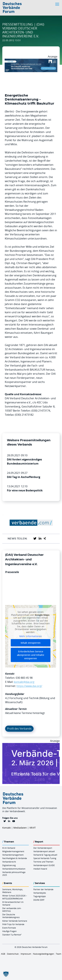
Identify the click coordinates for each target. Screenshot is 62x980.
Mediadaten (20, 828)
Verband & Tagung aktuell (45, 855)
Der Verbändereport (43, 848)
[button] (6, 974)
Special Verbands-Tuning (45, 858)
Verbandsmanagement (13, 855)
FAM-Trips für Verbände (13, 924)
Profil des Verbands (19, 729)
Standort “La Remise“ (12, 935)
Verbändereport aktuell (44, 851)
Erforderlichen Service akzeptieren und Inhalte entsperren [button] (31, 655)
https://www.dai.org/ (29, 686)
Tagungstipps (40, 896)
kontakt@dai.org (24, 682)
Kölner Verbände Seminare (15, 921)
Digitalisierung (9, 865)
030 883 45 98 (24, 678)
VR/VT (33, 828)
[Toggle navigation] (58, 4)
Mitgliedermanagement (13, 851)
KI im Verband (9, 848)
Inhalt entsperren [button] (31, 643)
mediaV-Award (40, 869)
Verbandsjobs (40, 893)
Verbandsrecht (9, 862)
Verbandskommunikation (14, 869)
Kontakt (7, 828)
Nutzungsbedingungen (43, 954)
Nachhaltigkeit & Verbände (15, 858)
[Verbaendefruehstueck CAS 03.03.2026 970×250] (31, 61)
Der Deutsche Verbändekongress (11, 916)
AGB (3, 954)
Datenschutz (13, 954)
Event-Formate (9, 928)
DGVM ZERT (39, 900)
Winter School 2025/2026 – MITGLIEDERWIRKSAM (15, 897)
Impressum (26, 954)
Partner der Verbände (43, 889)
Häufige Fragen (9, 931)
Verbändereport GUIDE (44, 865)
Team (59, 954)
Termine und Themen (43, 862)
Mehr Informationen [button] (31, 636)
